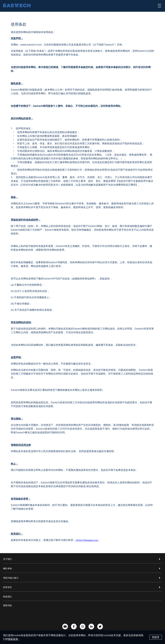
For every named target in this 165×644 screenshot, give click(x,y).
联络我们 (7, 597)
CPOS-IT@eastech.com (87, 540)
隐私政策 (13, 639)
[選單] (159, 5)
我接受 (156, 637)
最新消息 (7, 605)
